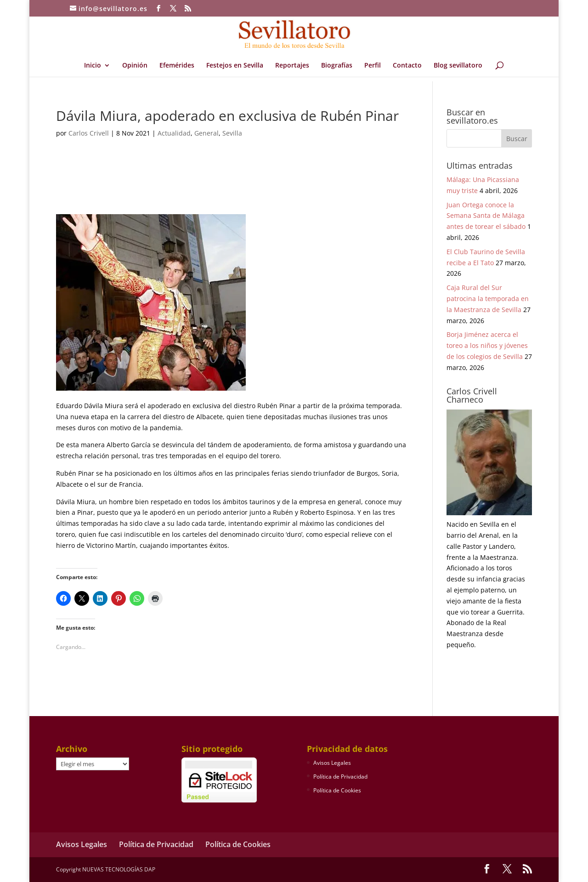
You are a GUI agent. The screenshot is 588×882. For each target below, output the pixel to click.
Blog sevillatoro (458, 66)
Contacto (407, 66)
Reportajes (292, 66)
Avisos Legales (332, 763)
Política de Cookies (337, 790)
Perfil (373, 66)
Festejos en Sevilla (235, 66)
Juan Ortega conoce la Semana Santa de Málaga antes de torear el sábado (486, 216)
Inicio (93, 66)
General (206, 133)
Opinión (135, 66)
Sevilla (232, 133)
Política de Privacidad (340, 777)
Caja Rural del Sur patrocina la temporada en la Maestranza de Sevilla (488, 299)
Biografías (337, 66)
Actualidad (174, 133)
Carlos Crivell (89, 133)
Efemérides (177, 66)
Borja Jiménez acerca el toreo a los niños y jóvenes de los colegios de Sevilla (487, 345)
